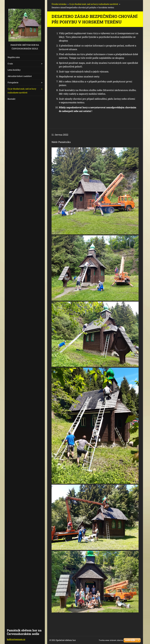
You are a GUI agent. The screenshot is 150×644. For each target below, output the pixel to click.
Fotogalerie (13, 82)
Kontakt (11, 99)
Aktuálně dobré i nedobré (20, 76)
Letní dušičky (14, 70)
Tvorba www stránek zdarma (111, 640)
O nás (10, 64)
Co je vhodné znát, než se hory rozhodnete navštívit (22, 91)
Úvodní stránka (59, 4)
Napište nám (14, 57)
